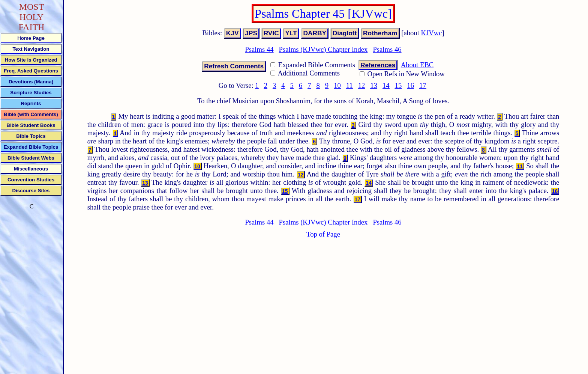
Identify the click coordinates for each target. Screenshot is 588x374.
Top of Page (323, 234)
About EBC (417, 65)
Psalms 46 (387, 49)
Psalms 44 (259, 49)
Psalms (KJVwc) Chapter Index (323, 49)
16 (410, 85)
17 (423, 85)
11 (349, 85)
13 (374, 85)
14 (386, 85)
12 (362, 85)
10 (337, 85)
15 (398, 85)
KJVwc (432, 33)
